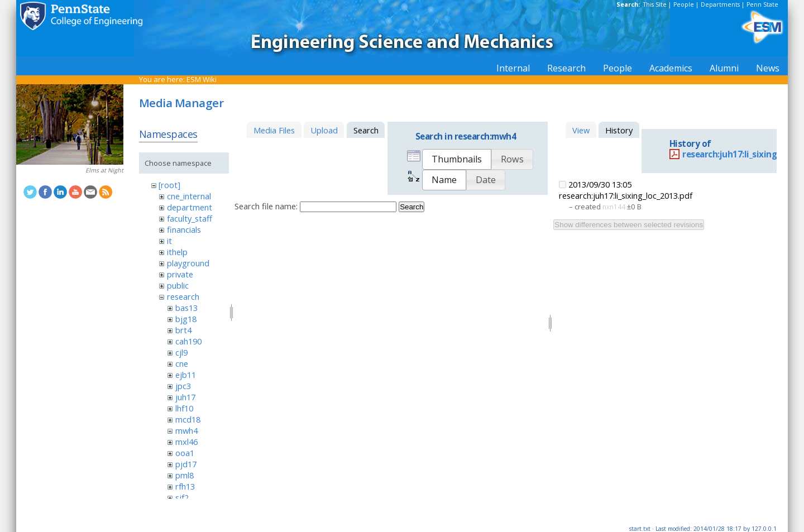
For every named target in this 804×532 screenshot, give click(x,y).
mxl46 (186, 442)
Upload (324, 130)
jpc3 (183, 386)
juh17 (185, 397)
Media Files (274, 130)
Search (411, 207)
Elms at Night (104, 170)
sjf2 (182, 497)
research (183, 296)
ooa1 (185, 453)
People (684, 4)
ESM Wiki (202, 79)
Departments (720, 4)
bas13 (186, 308)
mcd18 (188, 419)
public (178, 285)
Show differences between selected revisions (629, 225)
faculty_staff (190, 218)
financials (184, 229)
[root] (169, 185)
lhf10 (184, 408)
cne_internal (189, 196)
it (169, 241)
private (180, 274)
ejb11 (186, 375)
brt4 (183, 330)
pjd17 (186, 464)
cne (182, 363)
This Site (655, 4)
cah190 (188, 341)
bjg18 (186, 319)
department (190, 207)
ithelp (177, 252)
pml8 (185, 475)
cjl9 (181, 352)
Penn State (762, 4)
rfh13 (185, 486)
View (581, 130)
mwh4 (186, 430)
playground (188, 263)
